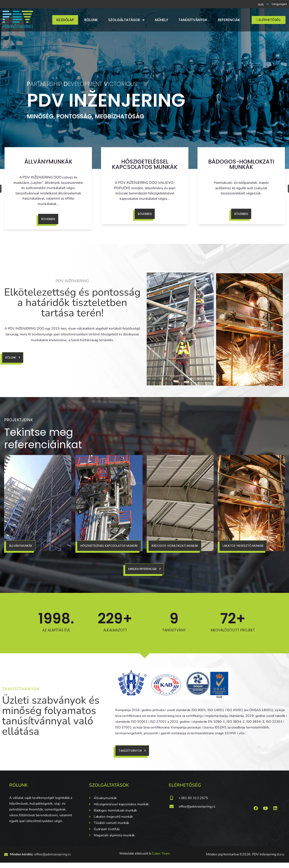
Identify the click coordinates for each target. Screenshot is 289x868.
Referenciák (229, 20)
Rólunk (91, 20)
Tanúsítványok (193, 20)
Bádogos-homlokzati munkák (241, 164)
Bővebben (48, 219)
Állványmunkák (48, 162)
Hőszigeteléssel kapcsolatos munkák (145, 164)
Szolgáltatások (126, 20)
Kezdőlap (65, 20)
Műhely (162, 20)
